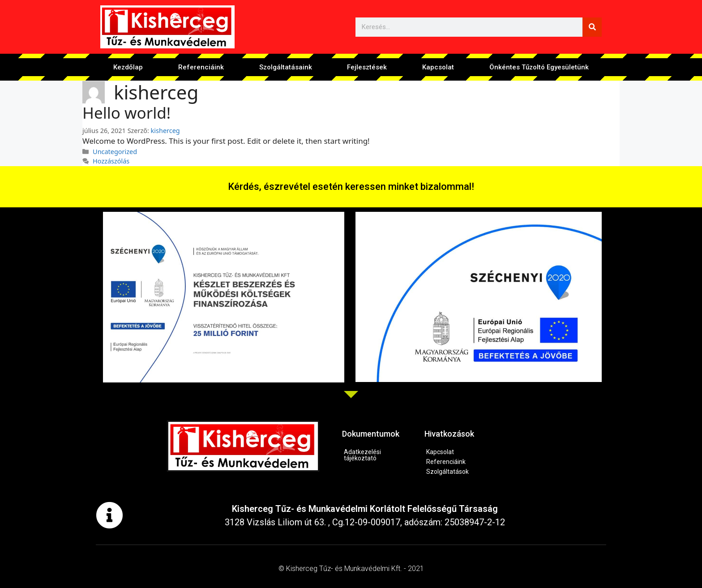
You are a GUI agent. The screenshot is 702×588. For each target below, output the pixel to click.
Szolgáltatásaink (286, 67)
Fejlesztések (367, 67)
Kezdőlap (128, 67)
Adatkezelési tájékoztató (362, 455)
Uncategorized (115, 152)
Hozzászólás (111, 161)
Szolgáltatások (447, 472)
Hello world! (126, 113)
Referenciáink (201, 67)
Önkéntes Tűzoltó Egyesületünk (539, 67)
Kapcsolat (438, 67)
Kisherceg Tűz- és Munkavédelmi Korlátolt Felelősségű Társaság (365, 509)
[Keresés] (592, 27)
